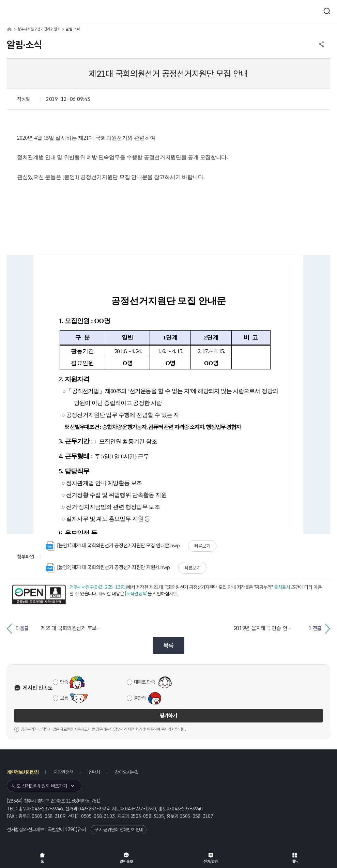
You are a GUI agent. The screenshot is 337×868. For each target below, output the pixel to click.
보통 (64, 698)
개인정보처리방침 (23, 772)
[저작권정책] (136, 594)
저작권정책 (64, 772)
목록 (168, 645)
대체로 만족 (144, 682)
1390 (70, 829)
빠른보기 (202, 546)
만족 (64, 682)
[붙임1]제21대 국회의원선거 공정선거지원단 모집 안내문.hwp (113, 546)
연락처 (94, 772)
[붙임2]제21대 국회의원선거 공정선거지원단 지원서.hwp (108, 568)
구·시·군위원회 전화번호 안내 (119, 830)
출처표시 (282, 587)
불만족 (140, 698)
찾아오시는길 (127, 772)
